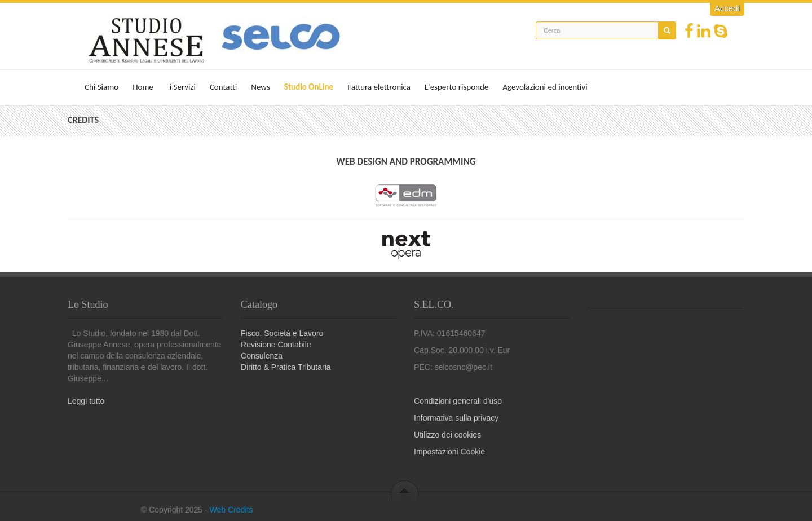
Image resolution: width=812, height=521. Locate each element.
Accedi (727, 8)
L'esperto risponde (456, 87)
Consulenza (262, 356)
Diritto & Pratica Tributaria (286, 367)
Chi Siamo (101, 87)
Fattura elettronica (379, 87)
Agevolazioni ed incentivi (545, 87)
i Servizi (183, 87)
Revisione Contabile (276, 345)
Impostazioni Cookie (449, 452)
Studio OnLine (309, 87)
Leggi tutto (86, 401)
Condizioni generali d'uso (458, 401)
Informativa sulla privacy (456, 418)
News (261, 87)
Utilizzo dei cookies (447, 435)
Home (143, 87)
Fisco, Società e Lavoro (282, 333)
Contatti (223, 87)
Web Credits (231, 510)
